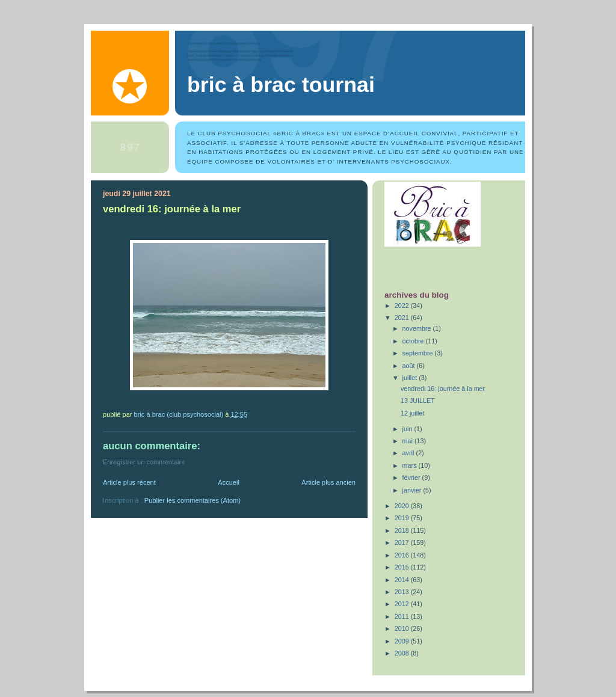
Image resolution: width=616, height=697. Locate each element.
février (412, 477)
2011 (403, 616)
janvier (413, 490)
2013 (403, 592)
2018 (403, 530)
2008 (403, 653)
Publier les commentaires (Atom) (192, 500)
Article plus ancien (328, 482)
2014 (403, 580)
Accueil (229, 482)
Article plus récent (129, 482)
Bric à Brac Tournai (281, 85)
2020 (403, 506)
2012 (403, 604)
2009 (403, 641)
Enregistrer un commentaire (144, 462)
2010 (403, 628)
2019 (403, 518)
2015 (403, 567)
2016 (403, 555)
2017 (403, 542)
